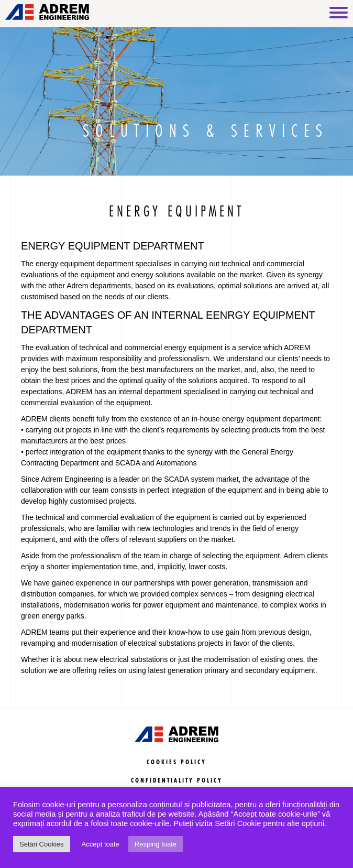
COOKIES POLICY (177, 762)
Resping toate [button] (156, 844)
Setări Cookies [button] (42, 844)
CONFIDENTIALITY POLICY (177, 781)
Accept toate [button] (101, 844)
